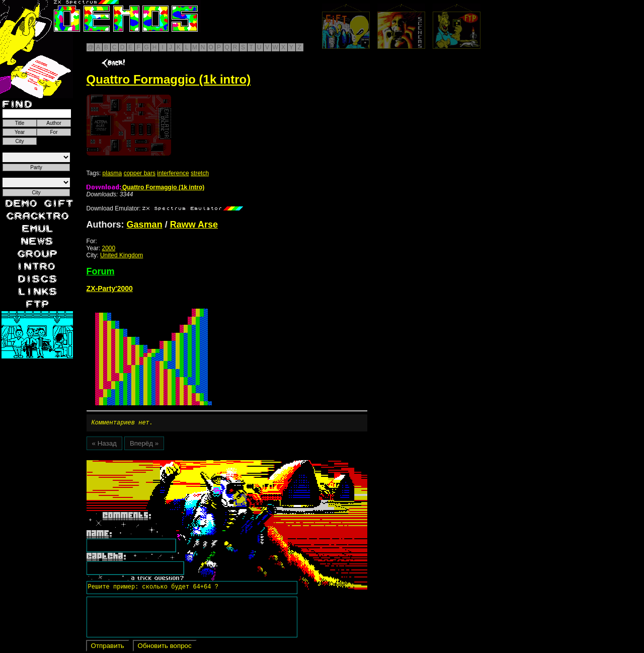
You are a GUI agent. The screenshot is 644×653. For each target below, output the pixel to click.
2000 (109, 248)
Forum (101, 271)
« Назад (104, 445)
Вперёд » (144, 445)
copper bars (140, 173)
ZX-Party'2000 (110, 288)
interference (173, 173)
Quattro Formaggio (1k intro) (146, 187)
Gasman (145, 225)
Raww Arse (194, 225)
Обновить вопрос (165, 647)
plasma (112, 173)
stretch (200, 173)
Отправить (108, 647)
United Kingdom (122, 255)
